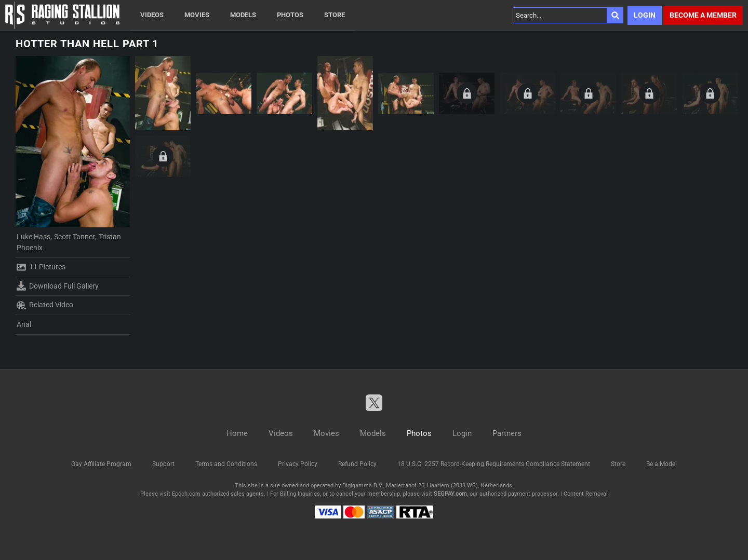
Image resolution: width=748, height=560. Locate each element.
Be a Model (662, 464)
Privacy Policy (298, 464)
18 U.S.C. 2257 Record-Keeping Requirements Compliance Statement (494, 464)
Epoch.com (186, 494)
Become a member (703, 15)
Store (335, 15)
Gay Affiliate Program (101, 464)
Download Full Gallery (58, 286)
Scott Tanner (75, 237)
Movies (197, 15)
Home (237, 433)
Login (645, 15)
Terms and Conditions (226, 464)
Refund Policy (357, 464)
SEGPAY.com (450, 494)
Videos (152, 15)
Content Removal (586, 494)
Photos (290, 15)
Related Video (45, 305)
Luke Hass (34, 237)
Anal (24, 324)
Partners (507, 433)
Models (243, 15)
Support (163, 464)
